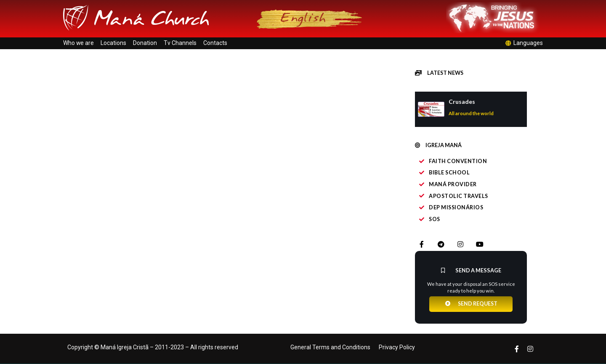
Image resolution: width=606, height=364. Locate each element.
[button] (439, 73)
